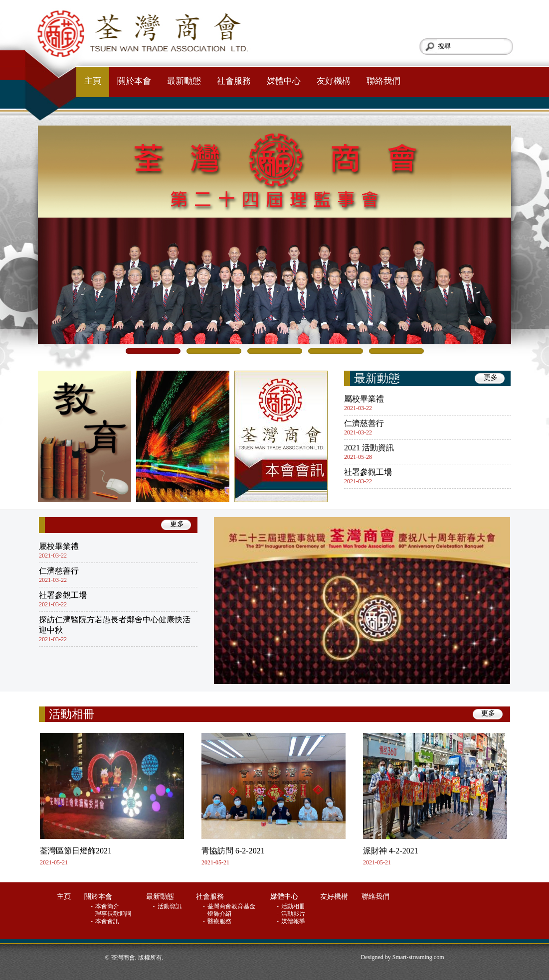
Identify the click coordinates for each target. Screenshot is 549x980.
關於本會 (134, 81)
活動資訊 (170, 906)
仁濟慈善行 (364, 423)
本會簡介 (108, 906)
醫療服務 (220, 921)
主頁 (93, 81)
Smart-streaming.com (418, 957)
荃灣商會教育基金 (232, 906)
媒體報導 (294, 921)
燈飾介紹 (220, 914)
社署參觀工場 (368, 472)
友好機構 (334, 81)
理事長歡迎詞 (114, 914)
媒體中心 (284, 81)
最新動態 (184, 81)
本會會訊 (108, 921)
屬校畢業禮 (364, 399)
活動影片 (294, 914)
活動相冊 (72, 714)
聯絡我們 (383, 81)
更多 (491, 377)
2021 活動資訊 (369, 448)
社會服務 (234, 81)
